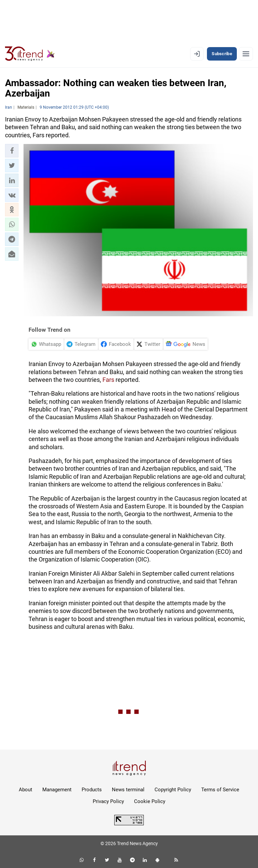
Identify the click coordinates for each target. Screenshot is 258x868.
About (26, 790)
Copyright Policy (173, 790)
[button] (12, 151)
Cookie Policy (150, 801)
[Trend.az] (30, 54)
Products (92, 790)
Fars (108, 380)
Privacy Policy (108, 801)
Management (57, 790)
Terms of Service (220, 790)
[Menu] (246, 54)
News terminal (128, 790)
